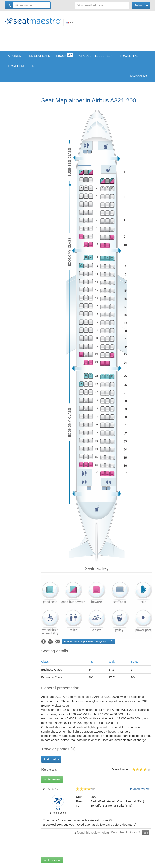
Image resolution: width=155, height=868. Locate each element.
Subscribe (141, 5)
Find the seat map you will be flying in (88, 642)
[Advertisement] (78, 38)
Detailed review (139, 789)
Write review (52, 779)
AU (58, 809)
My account (138, 76)
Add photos (51, 759)
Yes (146, 833)
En (70, 23)
